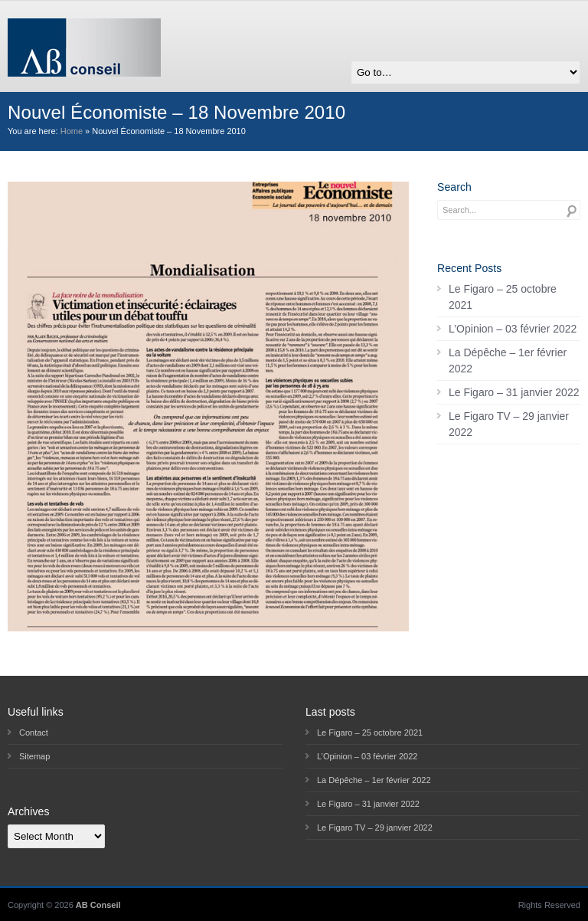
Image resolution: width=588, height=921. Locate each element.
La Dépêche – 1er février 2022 (508, 361)
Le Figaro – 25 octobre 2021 (503, 297)
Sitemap (34, 756)
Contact (34, 733)
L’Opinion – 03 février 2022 (513, 329)
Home (72, 131)
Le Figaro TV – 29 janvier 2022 (509, 424)
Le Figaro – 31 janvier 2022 (514, 392)
